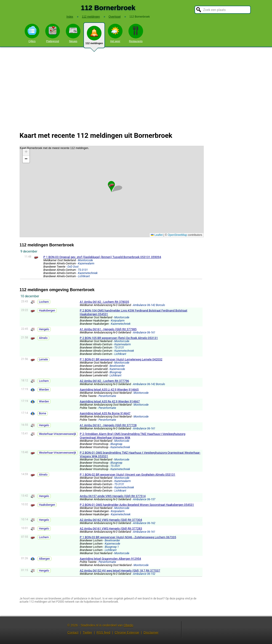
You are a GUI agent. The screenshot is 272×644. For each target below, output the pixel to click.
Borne (42, 413)
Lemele (43, 359)
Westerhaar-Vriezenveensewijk (57, 434)
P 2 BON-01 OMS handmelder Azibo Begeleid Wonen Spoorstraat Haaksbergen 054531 (137, 505)
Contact (73, 633)
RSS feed (103, 633)
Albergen (44, 559)
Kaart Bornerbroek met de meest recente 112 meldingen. (111, 192)
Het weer (115, 33)
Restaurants (136, 33)
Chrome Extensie (127, 633)
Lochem (44, 302)
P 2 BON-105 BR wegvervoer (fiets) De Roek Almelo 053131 (119, 338)
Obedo (128, 625)
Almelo (43, 338)
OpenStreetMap (177, 235)
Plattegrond (53, 33)
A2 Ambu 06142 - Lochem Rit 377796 (104, 381)
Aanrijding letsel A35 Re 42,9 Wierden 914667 (110, 401)
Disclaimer (151, 633)
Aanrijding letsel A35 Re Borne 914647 (105, 413)
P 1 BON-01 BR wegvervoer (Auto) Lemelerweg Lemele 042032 (121, 359)
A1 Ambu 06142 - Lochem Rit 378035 (104, 302)
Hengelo (44, 329)
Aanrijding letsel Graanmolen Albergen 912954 (110, 559)
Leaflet (157, 235)
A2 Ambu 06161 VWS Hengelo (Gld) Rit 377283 (111, 528)
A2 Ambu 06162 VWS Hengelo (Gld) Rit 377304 (111, 520)
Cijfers (32, 33)
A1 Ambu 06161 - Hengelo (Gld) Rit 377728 (108, 425)
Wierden (44, 390)
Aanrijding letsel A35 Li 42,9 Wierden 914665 (109, 390)
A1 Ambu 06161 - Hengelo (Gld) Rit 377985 (108, 329)
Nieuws (73, 33)
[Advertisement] (136, 86)
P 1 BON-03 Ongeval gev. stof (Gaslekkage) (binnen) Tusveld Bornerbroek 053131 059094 (102, 257)
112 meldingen (94, 37)
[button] (111, 185)
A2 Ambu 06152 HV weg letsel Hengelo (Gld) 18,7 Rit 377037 (120, 571)
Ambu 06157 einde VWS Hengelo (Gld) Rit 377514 (113, 496)
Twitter (87, 633)
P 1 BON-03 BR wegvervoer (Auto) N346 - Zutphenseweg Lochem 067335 (128, 537)
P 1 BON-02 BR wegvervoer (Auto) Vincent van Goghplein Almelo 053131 (128, 475)
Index (70, 17)
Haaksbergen (47, 311)
